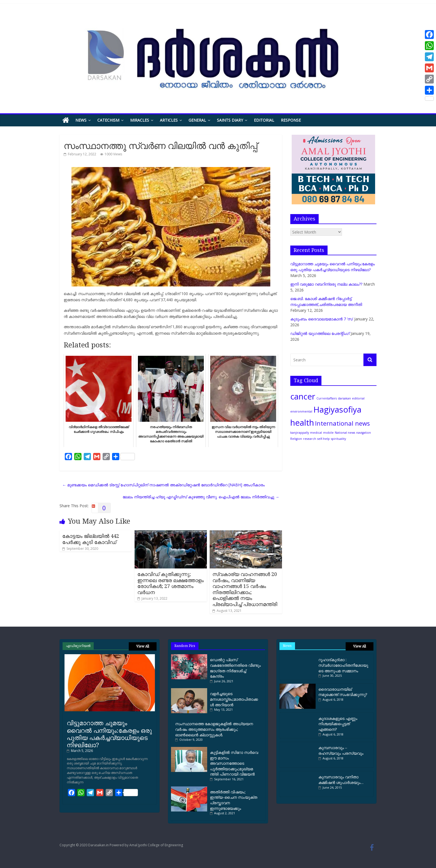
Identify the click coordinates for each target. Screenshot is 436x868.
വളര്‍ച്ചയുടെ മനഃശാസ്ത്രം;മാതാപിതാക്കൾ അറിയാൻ (234, 699)
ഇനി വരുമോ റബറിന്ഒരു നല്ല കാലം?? (326, 284)
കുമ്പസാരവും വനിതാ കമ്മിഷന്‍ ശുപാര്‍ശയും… (341, 780)
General (197, 120)
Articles (169, 120)
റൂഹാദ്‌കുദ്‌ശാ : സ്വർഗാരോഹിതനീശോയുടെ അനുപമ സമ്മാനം (343, 665)
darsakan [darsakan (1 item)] (344, 398)
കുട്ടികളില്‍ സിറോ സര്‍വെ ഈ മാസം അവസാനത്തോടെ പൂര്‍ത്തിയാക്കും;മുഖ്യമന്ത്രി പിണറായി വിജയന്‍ (234, 763)
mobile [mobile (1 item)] (328, 433)
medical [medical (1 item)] (316, 433)
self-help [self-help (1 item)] (324, 439)
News (81, 120)
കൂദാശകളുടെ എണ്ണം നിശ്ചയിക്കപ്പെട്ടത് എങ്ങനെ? (338, 724)
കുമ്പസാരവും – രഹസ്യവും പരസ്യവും (341, 750)
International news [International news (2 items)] (342, 423)
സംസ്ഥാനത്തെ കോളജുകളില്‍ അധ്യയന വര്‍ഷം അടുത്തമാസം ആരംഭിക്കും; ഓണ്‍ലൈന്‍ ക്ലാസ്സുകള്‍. (214, 729)
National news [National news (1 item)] (345, 433)
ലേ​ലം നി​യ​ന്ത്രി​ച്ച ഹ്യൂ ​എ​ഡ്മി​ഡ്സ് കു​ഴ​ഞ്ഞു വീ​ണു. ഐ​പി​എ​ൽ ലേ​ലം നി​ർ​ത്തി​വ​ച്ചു (201, 497)
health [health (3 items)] (302, 423)
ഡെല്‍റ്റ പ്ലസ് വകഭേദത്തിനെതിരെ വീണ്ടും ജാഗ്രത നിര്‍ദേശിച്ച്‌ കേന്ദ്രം (235, 668)
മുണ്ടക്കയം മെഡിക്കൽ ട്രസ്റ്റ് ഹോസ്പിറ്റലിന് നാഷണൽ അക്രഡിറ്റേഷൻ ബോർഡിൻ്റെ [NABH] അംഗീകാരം (163, 485)
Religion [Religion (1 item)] (296, 439)
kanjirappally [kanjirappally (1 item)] (300, 433)
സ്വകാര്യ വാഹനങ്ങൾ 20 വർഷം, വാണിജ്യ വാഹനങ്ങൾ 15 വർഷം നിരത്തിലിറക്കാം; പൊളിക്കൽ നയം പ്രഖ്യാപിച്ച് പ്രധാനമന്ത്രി (245, 589)
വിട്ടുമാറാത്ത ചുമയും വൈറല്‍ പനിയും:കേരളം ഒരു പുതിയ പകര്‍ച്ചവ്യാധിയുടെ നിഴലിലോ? (109, 734)
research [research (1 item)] (310, 439)
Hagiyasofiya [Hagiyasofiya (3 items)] (337, 410)
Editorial (264, 120)
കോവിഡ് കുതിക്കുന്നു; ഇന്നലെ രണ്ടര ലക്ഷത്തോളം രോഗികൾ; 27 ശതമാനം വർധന (171, 583)
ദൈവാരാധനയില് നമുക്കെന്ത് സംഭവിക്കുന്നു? (343, 692)
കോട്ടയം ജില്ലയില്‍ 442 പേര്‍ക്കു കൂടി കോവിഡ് (91, 539)
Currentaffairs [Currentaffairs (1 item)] (327, 398)
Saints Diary (230, 120)
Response (291, 120)
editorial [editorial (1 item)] (358, 398)
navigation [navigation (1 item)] (364, 433)
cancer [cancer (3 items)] (303, 396)
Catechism (108, 120)
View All (143, 646)
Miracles (140, 120)
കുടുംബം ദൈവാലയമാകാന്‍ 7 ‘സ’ (322, 319)
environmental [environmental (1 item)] (301, 411)
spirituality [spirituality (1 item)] (338, 439)
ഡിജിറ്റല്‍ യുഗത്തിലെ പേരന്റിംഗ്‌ (320, 333)
